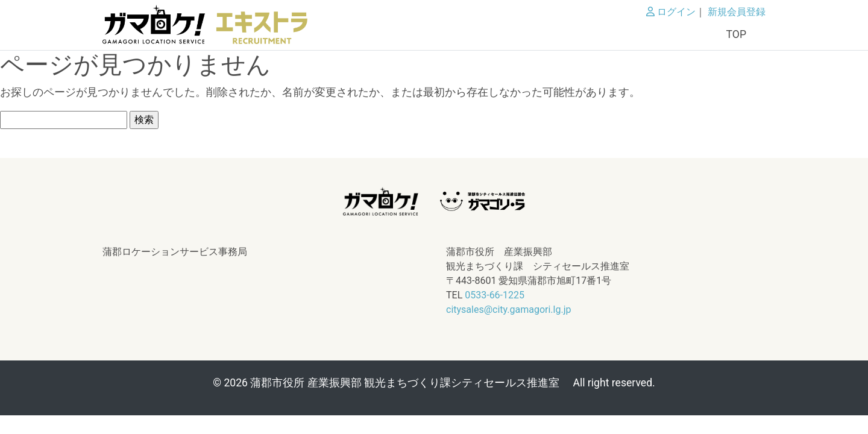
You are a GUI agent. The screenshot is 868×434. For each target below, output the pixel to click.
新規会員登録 (737, 12)
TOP (736, 34)
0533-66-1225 (495, 295)
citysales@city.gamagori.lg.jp (508, 310)
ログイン (671, 12)
